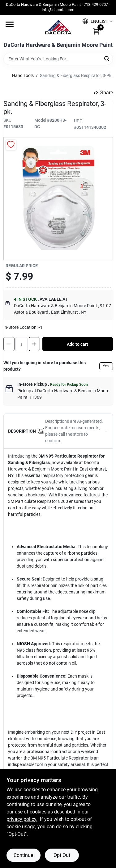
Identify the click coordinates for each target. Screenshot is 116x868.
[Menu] (10, 24)
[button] (95, 21)
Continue (23, 855)
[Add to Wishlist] (11, 145)
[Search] (107, 58)
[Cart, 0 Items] (96, 31)
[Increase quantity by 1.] (34, 344)
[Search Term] (58, 59)
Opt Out (62, 855)
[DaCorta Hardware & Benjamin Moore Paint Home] (58, 28)
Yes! (106, 366)
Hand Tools (23, 75)
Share (103, 93)
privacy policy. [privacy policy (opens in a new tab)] (22, 819)
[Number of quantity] (21, 344)
